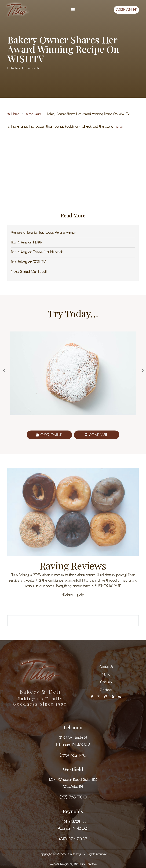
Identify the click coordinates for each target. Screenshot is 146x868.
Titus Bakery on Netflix (26, 242)
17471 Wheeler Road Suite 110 (73, 779)
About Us (106, 667)
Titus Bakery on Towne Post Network (37, 252)
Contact (106, 690)
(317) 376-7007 (73, 839)
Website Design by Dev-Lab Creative (73, 864)
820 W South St (73, 738)
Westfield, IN (73, 786)
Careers (106, 682)
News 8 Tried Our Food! (29, 271)
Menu (106, 674)
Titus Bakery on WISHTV (28, 262)
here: (119, 126)
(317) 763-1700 (73, 797)
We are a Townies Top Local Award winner (43, 232)
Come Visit (98, 435)
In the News (14, 68)
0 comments (31, 68)
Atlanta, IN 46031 (73, 828)
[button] (4, 370)
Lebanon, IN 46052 (73, 745)
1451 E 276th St (73, 821)
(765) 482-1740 (73, 755)
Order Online (51, 435)
